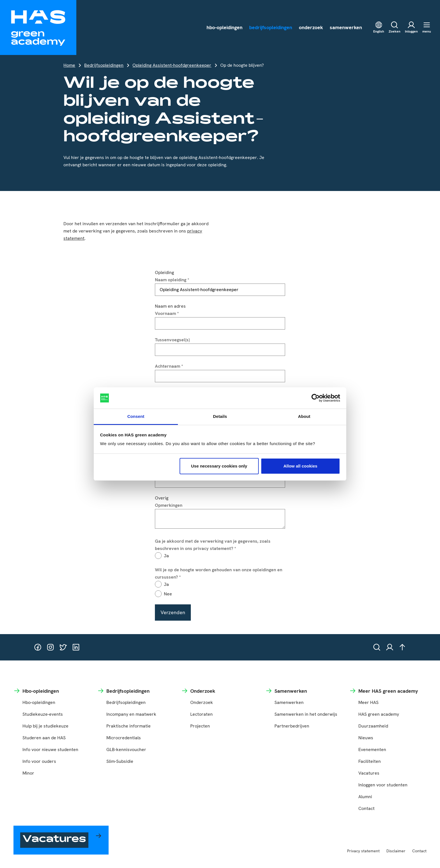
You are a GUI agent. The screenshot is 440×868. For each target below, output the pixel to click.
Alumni (365, 797)
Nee (168, 594)
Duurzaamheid (373, 726)
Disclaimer (396, 851)
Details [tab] (220, 416)
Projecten (200, 726)
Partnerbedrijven (292, 726)
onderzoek (311, 27)
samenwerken (346, 27)
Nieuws (366, 738)
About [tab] (304, 416)
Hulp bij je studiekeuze (45, 726)
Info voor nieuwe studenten (50, 750)
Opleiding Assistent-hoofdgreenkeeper (172, 65)
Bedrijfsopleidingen (104, 65)
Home (69, 65)
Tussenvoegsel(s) (172, 340)
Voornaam (167, 313)
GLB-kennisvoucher (126, 750)
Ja (166, 556)
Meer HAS (368, 702)
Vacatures (369, 773)
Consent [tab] (136, 416)
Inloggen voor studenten (383, 785)
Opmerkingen (169, 505)
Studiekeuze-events (43, 714)
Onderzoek (202, 702)
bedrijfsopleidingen (271, 27)
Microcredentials (124, 738)
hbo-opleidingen (224, 27)
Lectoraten (201, 714)
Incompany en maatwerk (131, 714)
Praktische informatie (129, 726)
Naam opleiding (172, 280)
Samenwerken (289, 702)
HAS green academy (379, 714)
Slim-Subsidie (120, 761)
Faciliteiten (370, 761)
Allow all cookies (300, 466)
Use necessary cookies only (219, 466)
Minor (28, 773)
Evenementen (372, 750)
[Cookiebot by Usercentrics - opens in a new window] (316, 398)
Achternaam (169, 366)
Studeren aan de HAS (44, 738)
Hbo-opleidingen (39, 702)
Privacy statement (363, 851)
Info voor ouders (39, 761)
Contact (366, 808)
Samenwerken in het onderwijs (306, 714)
